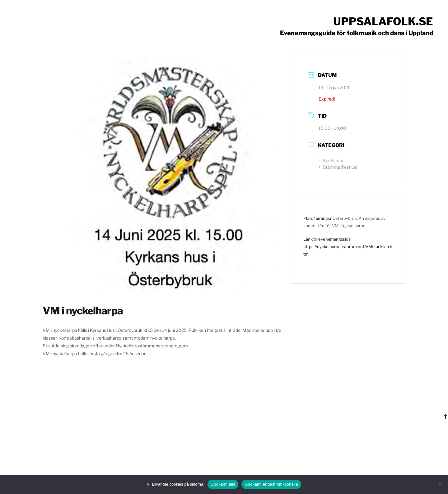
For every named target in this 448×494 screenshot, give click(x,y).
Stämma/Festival (338, 167)
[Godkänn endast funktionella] (440, 484)
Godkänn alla (223, 484)
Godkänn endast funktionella (271, 484)
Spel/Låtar (331, 160)
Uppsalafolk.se (383, 21)
